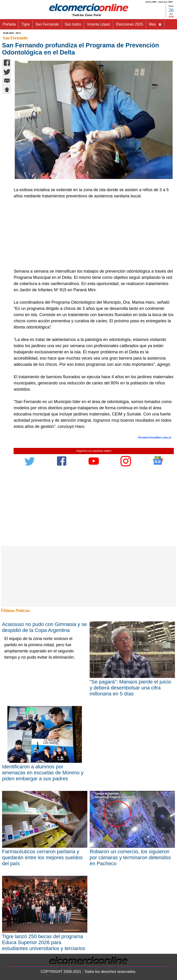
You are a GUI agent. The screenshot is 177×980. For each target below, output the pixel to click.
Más (155, 24)
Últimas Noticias (15, 611)
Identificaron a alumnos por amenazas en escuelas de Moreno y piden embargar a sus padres (43, 773)
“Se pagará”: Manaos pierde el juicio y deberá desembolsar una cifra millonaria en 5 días (130, 688)
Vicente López (99, 24)
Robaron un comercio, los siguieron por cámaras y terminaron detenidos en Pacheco (130, 857)
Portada (9, 24)
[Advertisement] (91, 234)
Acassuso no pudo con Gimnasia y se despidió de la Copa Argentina (44, 627)
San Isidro (73, 24)
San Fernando (47, 24)
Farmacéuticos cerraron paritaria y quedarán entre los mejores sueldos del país (42, 857)
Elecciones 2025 (129, 24)
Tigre (26, 24)
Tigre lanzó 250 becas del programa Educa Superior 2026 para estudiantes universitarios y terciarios (44, 942)
